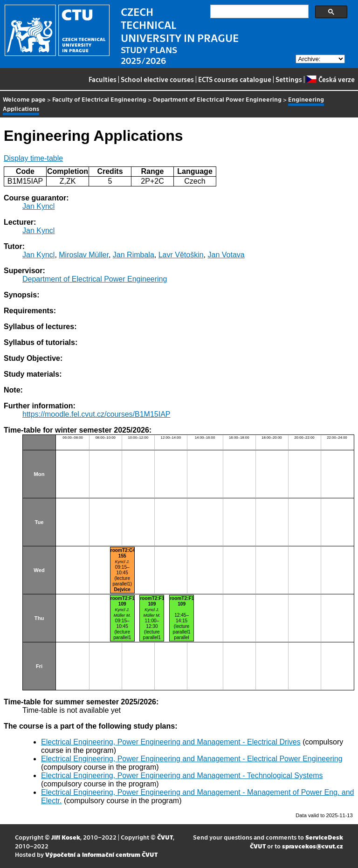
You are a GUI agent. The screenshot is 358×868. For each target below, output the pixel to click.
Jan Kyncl (38, 206)
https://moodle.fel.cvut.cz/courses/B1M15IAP (96, 414)
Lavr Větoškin (181, 255)
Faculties (103, 79)
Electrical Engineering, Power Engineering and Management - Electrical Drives (171, 742)
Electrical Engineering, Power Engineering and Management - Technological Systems (182, 775)
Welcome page (24, 99)
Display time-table (33, 158)
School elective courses (157, 79)
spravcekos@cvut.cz (313, 846)
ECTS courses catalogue (235, 79)
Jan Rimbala (134, 255)
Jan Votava (226, 255)
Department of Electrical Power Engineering (217, 99)
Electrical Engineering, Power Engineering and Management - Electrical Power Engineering (192, 759)
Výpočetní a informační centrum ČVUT (101, 854)
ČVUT (165, 837)
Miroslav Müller (84, 255)
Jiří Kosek (66, 837)
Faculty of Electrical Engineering (99, 99)
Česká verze (330, 79)
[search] (258, 12)
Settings (289, 79)
